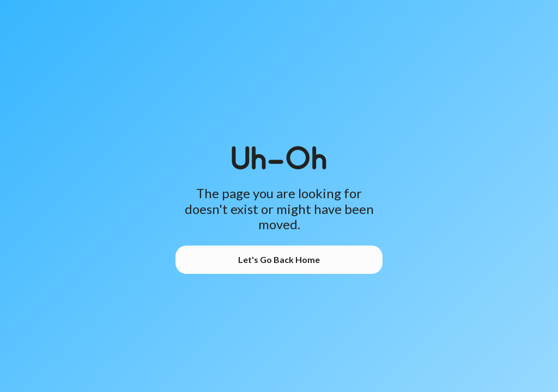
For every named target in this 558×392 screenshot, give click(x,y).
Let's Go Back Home (279, 259)
